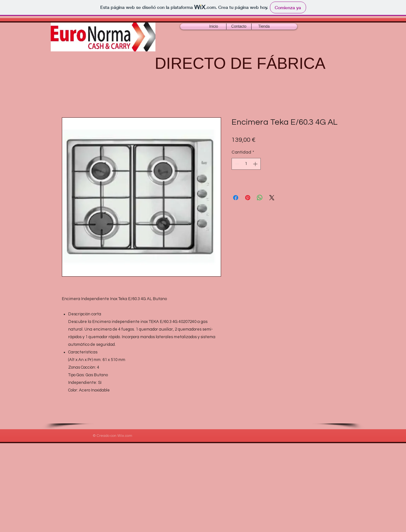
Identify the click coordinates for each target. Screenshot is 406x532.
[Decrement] (236, 164)
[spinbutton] (246, 164)
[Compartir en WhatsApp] (260, 198)
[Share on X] (272, 198)
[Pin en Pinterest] (248, 198)
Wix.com (125, 436)
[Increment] (256, 164)
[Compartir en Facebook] (236, 198)
